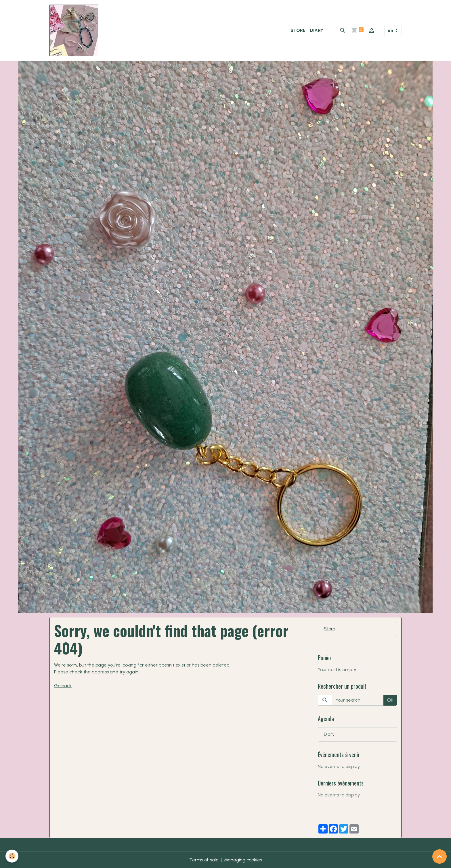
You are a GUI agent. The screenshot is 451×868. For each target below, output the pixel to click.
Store (298, 30)
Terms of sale (204, 860)
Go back (63, 686)
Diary (317, 30)
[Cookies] (12, 856)
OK (390, 700)
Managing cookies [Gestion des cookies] (243, 860)
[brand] (75, 30)
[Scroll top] (439, 857)
